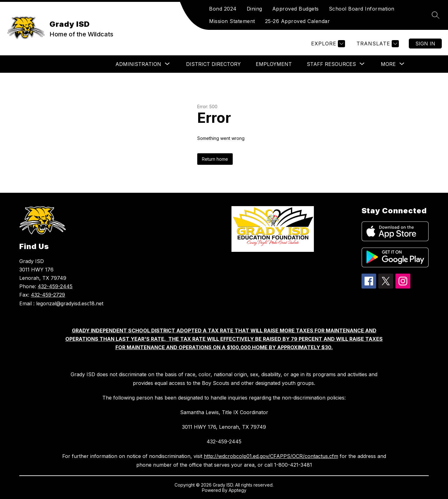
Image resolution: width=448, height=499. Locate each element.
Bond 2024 (223, 9)
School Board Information (362, 9)
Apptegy (238, 490)
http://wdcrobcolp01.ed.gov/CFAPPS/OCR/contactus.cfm (271, 456)
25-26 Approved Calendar (298, 21)
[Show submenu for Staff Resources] (331, 64)
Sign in (425, 44)
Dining (254, 9)
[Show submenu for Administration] (138, 64)
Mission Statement (232, 21)
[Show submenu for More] (388, 64)
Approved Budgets (296, 9)
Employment (274, 64)
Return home (215, 159)
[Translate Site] (377, 44)
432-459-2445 (55, 286)
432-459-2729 (48, 295)
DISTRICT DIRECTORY (213, 64)
